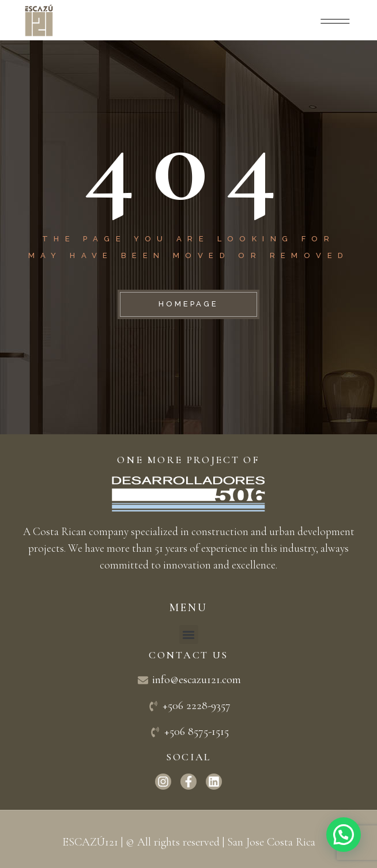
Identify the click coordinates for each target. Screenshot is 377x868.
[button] (189, 634)
